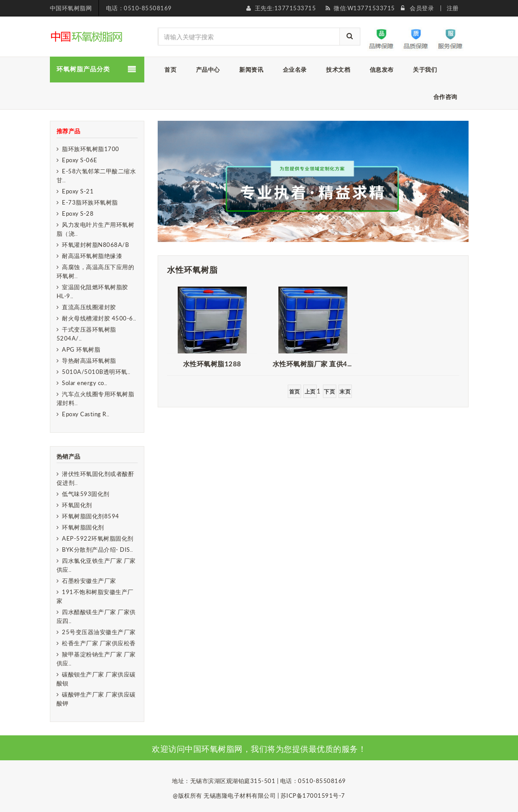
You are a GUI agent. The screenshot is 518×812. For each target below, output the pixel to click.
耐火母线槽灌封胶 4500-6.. (99, 318)
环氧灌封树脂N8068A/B (95, 245)
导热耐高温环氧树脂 (89, 361)
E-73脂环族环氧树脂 (90, 202)
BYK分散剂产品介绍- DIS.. (98, 550)
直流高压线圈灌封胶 (89, 307)
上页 (310, 392)
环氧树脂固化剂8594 (91, 516)
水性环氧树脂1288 (212, 364)
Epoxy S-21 (78, 191)
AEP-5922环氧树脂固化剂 (98, 538)
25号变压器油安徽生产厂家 (99, 632)
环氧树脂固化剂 (83, 527)
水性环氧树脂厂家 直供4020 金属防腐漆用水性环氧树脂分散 (316, 364)
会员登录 (422, 8)
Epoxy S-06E (80, 160)
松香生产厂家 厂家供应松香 (99, 643)
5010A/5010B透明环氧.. (96, 372)
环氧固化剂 (77, 505)
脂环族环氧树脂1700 (91, 149)
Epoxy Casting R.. (86, 414)
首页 (295, 392)
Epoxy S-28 (78, 213)
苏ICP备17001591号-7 (313, 796)
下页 (329, 392)
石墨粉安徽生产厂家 (89, 581)
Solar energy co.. (85, 383)
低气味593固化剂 (86, 494)
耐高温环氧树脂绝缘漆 (92, 256)
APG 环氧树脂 (81, 349)
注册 (453, 8)
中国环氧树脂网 (71, 8)
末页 (345, 392)
